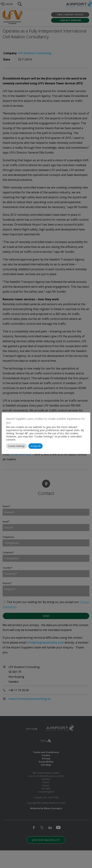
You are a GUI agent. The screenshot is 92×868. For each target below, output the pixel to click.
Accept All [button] (36, 446)
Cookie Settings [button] (16, 446)
